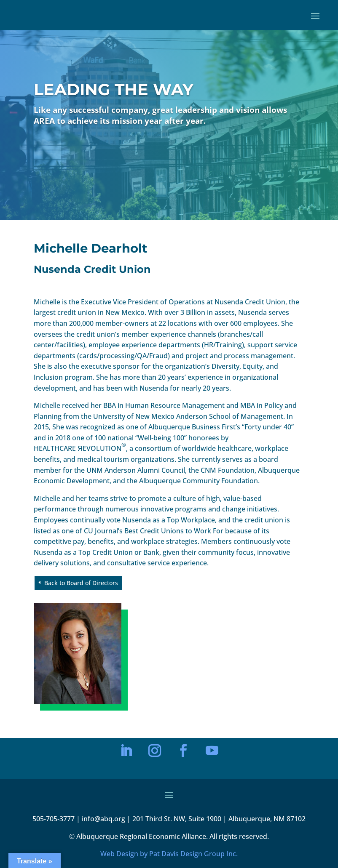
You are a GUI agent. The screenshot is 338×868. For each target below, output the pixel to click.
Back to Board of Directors (81, 583)
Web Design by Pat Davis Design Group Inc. (169, 854)
